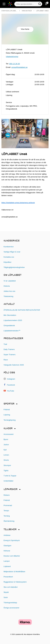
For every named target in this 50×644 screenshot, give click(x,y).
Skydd (6, 592)
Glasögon (7, 546)
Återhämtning (9, 521)
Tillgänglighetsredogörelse (14, 267)
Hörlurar (7, 551)
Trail (5, 344)
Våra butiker (27, 11)
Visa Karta (25, 29)
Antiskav (7, 535)
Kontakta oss (9, 257)
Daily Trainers (9, 349)
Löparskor (11, 489)
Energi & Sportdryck (12, 540)
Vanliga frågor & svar (12, 252)
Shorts (6, 460)
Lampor (7, 561)
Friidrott (7, 410)
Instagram (9, 379)
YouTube (9, 391)
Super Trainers (10, 355)
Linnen (6, 455)
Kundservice (9, 247)
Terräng (7, 516)
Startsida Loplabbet (9, 11)
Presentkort (8, 577)
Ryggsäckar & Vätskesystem (15, 582)
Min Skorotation (10, 315)
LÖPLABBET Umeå (42, 11)
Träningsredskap (10, 603)
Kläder (8, 429)
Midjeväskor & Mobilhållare (14, 572)
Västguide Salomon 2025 (14, 365)
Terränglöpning (10, 420)
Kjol (5, 450)
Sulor (6, 597)
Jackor (6, 445)
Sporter (9, 404)
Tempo (6, 511)
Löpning (7, 415)
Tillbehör (10, 530)
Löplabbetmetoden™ (12, 331)
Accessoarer (9, 434)
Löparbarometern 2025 (13, 320)
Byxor (6, 439)
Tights (6, 471)
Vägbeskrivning (12, 57)
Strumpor (7, 465)
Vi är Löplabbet (10, 281)
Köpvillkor (8, 262)
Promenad (8, 505)
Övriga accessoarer (11, 608)
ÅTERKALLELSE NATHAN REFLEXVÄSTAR (22, 310)
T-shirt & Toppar (10, 476)
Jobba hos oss (9, 291)
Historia (7, 286)
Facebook (9, 385)
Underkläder (9, 481)
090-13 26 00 (15, 64)
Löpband (7, 566)
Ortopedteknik (9, 326)
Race (6, 360)
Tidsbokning (8, 296)
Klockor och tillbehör (12, 556)
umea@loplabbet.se (19, 67)
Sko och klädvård (11, 587)
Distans (7, 495)
